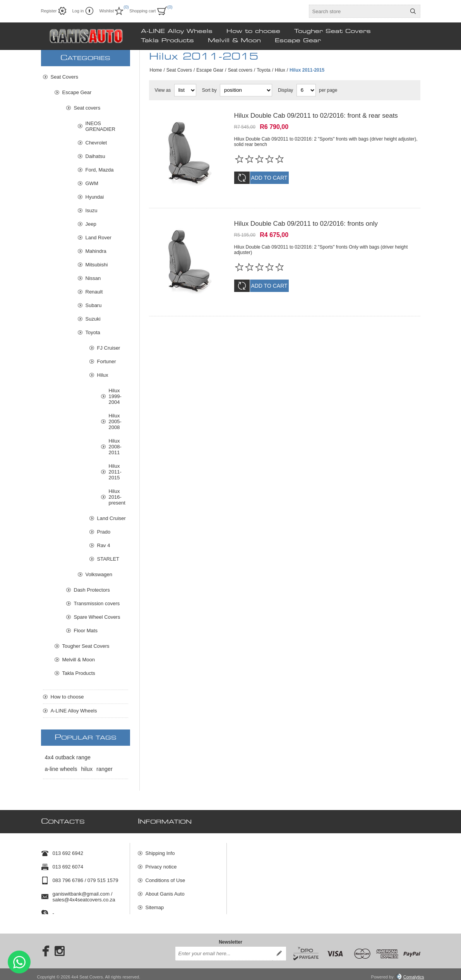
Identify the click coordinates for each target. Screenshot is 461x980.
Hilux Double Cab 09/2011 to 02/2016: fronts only (306, 219)
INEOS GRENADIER (100, 126)
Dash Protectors (92, 590)
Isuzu (92, 210)
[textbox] (358, 11)
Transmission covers (97, 603)
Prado (104, 532)
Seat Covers (179, 70)
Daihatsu (95, 156)
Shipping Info (160, 850)
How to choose (67, 697)
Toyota (263, 70)
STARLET (108, 559)
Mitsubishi (97, 265)
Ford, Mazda (100, 170)
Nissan (93, 278)
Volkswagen (99, 574)
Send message (19, 962)
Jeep (91, 224)
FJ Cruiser (109, 348)
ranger (105, 769)
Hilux (280, 70)
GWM (92, 183)
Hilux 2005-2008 (115, 421)
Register (49, 11)
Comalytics (410, 971)
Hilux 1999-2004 (115, 396)
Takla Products (79, 673)
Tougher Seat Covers (86, 646)
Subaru (94, 305)
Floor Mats (86, 631)
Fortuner (107, 361)
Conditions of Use (165, 877)
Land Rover (99, 238)
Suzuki (93, 319)
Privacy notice (161, 863)
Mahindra (96, 251)
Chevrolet (96, 143)
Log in (78, 11)
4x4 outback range (68, 757)
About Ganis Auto (165, 890)
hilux (87, 769)
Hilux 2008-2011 (115, 447)
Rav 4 (104, 545)
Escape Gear (210, 70)
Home (156, 70)
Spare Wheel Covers (97, 617)
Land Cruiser (111, 518)
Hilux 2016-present (117, 497)
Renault (94, 292)
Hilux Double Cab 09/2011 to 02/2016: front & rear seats (316, 116)
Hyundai (95, 197)
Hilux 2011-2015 (115, 472)
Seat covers (240, 70)
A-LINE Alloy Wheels (74, 711)
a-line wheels (61, 769)
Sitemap (155, 904)
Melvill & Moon (79, 660)
